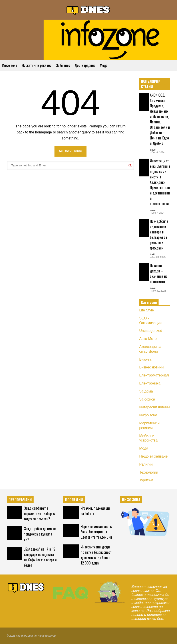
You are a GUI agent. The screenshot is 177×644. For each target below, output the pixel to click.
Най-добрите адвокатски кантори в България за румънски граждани (159, 235)
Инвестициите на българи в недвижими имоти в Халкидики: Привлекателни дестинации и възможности (160, 182)
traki (152, 254)
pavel (153, 150)
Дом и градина (85, 65)
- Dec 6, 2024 (157, 152)
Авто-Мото (148, 339)
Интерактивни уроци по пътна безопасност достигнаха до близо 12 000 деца (96, 555)
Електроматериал (154, 375)
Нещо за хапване (153, 456)
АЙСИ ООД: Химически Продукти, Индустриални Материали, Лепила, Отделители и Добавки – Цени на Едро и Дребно (160, 119)
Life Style (147, 310)
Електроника (150, 383)
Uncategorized (151, 331)
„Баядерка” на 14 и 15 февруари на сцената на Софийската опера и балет (40, 557)
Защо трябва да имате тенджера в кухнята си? (40, 534)
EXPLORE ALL (162, 84)
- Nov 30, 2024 (158, 291)
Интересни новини (154, 407)
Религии (146, 464)
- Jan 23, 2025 (158, 257)
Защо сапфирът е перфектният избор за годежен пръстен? (40, 513)
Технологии (149, 472)
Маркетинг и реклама (37, 65)
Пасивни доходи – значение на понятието (159, 274)
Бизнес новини (151, 367)
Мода (104, 65)
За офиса (147, 399)
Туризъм (146, 480)
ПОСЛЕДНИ (74, 500)
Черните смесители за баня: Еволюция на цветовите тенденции (97, 532)
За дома (146, 391)
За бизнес (63, 65)
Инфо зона (10, 65)
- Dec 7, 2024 (157, 213)
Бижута (145, 359)
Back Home (70, 151)
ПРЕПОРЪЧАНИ (20, 500)
